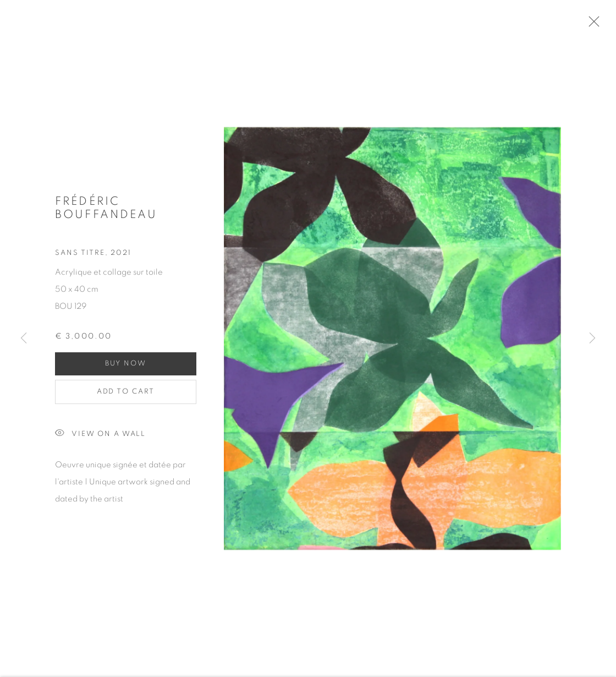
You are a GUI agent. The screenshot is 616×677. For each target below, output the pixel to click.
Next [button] (592, 339)
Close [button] (595, 25)
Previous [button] (24, 339)
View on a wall (100, 438)
